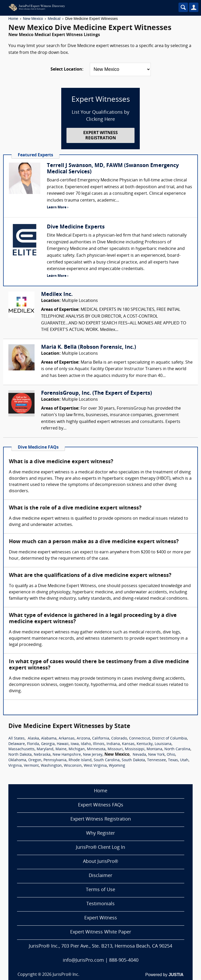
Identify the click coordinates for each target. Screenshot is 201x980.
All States (16, 739)
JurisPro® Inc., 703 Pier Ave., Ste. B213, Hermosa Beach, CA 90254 (100, 946)
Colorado (119, 739)
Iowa (75, 744)
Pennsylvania (55, 760)
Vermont (31, 766)
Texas (173, 760)
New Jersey (93, 755)
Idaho (86, 744)
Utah (184, 760)
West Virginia (95, 766)
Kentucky (145, 744)
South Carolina (107, 760)
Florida (33, 744)
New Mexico (33, 19)
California (101, 739)
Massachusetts (21, 749)
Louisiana (163, 744)
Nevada (139, 755)
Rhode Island (80, 760)
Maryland (45, 749)
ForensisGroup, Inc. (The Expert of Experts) (97, 393)
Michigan (77, 749)
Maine (61, 749)
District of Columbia (169, 739)
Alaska (33, 739)
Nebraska (42, 755)
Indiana (113, 744)
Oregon (35, 760)
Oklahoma (17, 760)
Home (13, 19)
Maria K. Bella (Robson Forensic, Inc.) (89, 347)
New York (156, 755)
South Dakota (133, 760)
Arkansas (67, 739)
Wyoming (117, 766)
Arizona (83, 739)
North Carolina (177, 749)
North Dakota (20, 755)
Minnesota (96, 749)
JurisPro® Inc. (66, 975)
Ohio (171, 755)
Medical (54, 19)
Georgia (48, 744)
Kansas (128, 744)
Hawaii (63, 744)
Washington (51, 766)
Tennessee (157, 760)
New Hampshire (67, 755)
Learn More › (58, 207)
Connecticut (139, 739)
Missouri (115, 749)
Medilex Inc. (57, 295)
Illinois (99, 744)
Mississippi (135, 749)
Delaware (17, 744)
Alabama (49, 739)
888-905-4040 (124, 961)
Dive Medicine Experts (76, 227)
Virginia (15, 766)
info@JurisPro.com (83, 961)
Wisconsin (73, 766)
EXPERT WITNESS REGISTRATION (100, 136)
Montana (154, 749)
